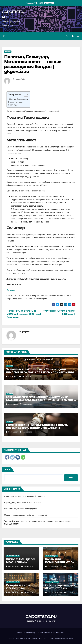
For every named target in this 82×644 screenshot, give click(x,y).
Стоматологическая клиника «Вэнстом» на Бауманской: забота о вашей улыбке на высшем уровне (41, 400)
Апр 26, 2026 (14, 566)
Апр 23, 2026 (53, 592)
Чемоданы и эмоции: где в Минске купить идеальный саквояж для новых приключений (40, 371)
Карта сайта (44, 639)
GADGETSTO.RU (41, 617)
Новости (8, 51)
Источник (11, 290)
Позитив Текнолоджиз (19, 99)
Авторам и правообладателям (27, 639)
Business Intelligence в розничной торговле (24, 496)
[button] (67, 36)
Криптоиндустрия (13, 556)
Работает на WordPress (25, 633)
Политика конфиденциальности (61, 639)
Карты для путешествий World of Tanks (22, 502)
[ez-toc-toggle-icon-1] (25, 95)
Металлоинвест (16, 102)
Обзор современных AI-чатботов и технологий (25, 515)
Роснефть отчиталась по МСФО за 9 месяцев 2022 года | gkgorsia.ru (24, 314)
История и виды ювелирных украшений (22, 509)
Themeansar (60, 633)
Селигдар (14, 105)
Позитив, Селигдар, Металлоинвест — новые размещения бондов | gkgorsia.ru (33, 64)
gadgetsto (20, 79)
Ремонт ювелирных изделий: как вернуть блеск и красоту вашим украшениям (37, 426)
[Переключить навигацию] (78, 36)
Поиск (7, 469)
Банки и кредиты (52, 556)
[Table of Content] (26, 95)
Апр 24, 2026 (53, 566)
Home (12, 639)
